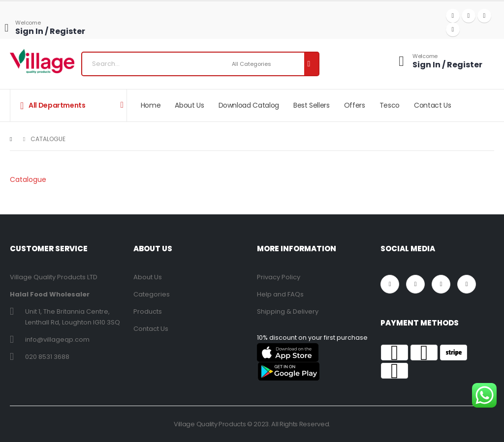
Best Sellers (312, 105)
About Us (189, 105)
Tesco (390, 105)
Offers (355, 105)
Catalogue (28, 179)
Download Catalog (249, 105)
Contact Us (433, 105)
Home (151, 105)
